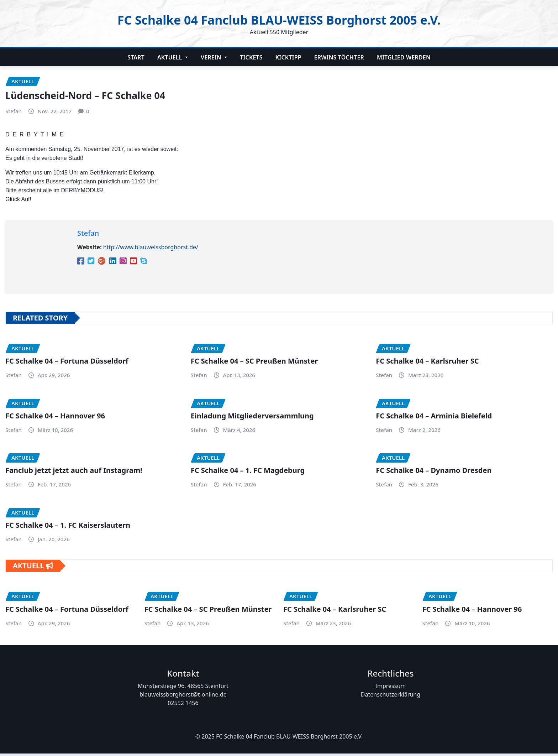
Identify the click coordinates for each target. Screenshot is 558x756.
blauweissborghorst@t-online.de (183, 697)
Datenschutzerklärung (391, 697)
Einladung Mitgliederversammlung (252, 418)
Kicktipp (288, 57)
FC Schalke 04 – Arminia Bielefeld (434, 418)
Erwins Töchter (339, 57)
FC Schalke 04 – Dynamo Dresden (434, 473)
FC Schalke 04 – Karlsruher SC (427, 363)
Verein (214, 57)
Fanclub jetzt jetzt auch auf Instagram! (74, 473)
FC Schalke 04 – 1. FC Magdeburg (248, 473)
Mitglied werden (404, 57)
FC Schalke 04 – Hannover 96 (55, 418)
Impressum (391, 688)
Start (136, 57)
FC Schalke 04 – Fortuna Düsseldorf (67, 363)
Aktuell (173, 57)
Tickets (251, 57)
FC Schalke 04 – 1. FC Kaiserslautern (68, 528)
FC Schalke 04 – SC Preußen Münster (254, 363)
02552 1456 (183, 705)
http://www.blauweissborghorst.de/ (151, 250)
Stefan (14, 114)
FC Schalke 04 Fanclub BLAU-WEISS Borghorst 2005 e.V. (279, 19)
